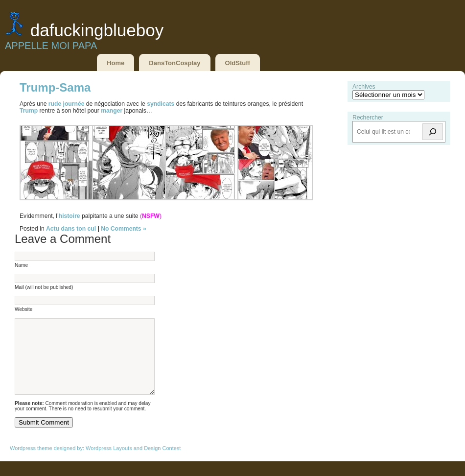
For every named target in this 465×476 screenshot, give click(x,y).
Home (116, 63)
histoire (70, 216)
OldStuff (238, 63)
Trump (29, 111)
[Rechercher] (433, 132)
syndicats (161, 104)
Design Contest (162, 463)
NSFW (151, 216)
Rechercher (368, 118)
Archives (364, 87)
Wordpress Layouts (109, 463)
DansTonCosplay (174, 63)
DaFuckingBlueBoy (97, 30)
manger (112, 111)
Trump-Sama (55, 87)
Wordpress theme (31, 463)
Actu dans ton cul (71, 229)
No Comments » (124, 229)
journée (74, 104)
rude (55, 104)
